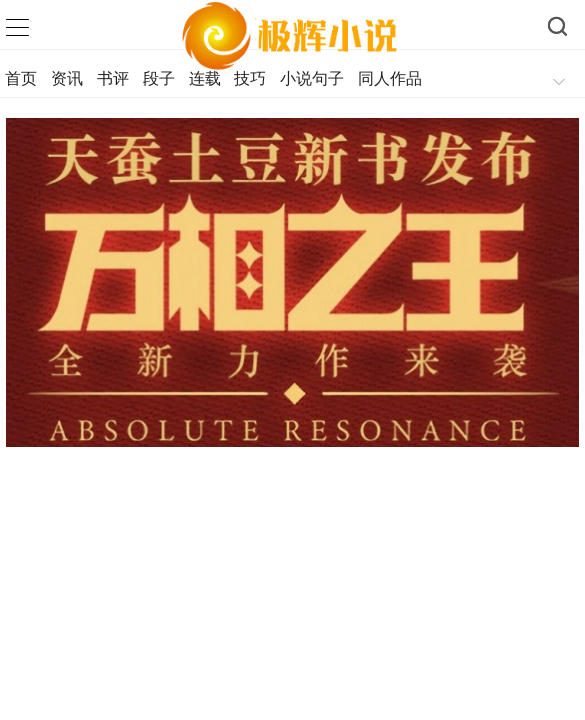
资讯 (67, 78)
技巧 (250, 78)
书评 (113, 78)
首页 (21, 78)
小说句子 (312, 78)
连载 (205, 78)
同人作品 (390, 78)
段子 (159, 78)
